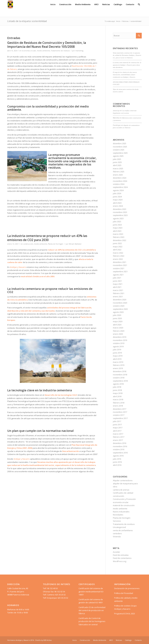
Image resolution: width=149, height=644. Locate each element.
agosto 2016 (118, 456)
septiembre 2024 (120, 187)
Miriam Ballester (75, 244)
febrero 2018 (119, 403)
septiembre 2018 (120, 381)
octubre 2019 (119, 343)
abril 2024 (117, 203)
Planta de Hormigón (56, 244)
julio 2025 (117, 159)
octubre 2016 (119, 449)
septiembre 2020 (120, 309)
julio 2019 (117, 350)
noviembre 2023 (120, 212)
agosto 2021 (118, 275)
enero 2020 (118, 334)
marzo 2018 (118, 399)
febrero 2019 (119, 365)
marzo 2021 (118, 290)
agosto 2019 (118, 346)
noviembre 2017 (120, 412)
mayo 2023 (118, 228)
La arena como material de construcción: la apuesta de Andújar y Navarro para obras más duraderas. (127, 65)
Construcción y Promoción (124, 499)
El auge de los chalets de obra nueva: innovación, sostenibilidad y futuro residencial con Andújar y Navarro (125, 75)
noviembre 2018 (120, 375)
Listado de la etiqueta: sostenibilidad (27, 21)
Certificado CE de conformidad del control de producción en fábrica (92, 610)
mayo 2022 (118, 247)
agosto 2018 (118, 384)
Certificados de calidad (123, 493)
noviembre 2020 (120, 303)
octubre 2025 (119, 150)
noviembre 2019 (120, 340)
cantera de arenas (121, 490)
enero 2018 (118, 406)
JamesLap (116, 111)
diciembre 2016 (120, 443)
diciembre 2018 (120, 371)
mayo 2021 (118, 284)
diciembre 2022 (120, 240)
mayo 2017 (118, 428)
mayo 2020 (118, 321)
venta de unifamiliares (123, 530)
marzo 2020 (118, 328)
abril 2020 (117, 325)
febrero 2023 (119, 237)
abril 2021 (117, 287)
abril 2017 (117, 431)
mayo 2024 (118, 200)
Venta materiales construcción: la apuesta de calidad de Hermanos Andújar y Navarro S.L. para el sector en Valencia (127, 55)
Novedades (118, 515)
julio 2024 (117, 193)
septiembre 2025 (120, 153)
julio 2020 (117, 315)
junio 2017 (117, 425)
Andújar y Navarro (18, 267)
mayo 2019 (118, 356)
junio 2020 (117, 318)
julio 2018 (117, 387)
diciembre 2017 (120, 409)
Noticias (125, 21)
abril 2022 (117, 250)
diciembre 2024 (120, 178)
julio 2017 (117, 421)
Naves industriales (121, 512)
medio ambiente (44, 51)
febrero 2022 (119, 256)
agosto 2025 (118, 156)
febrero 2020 (119, 331)
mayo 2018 (118, 393)
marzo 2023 (118, 234)
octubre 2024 (119, 184)
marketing (79, 51)
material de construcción (124, 505)
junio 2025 (117, 162)
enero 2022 (118, 259)
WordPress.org (120, 561)
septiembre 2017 (120, 418)
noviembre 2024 (120, 181)
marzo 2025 (118, 169)
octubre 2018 (119, 378)
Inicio (118, 21)
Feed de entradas (121, 555)
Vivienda (117, 537)
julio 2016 (117, 459)
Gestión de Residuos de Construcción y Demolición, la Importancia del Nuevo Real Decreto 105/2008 (47, 45)
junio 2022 (117, 243)
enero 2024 (118, 206)
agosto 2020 (118, 312)
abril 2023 (117, 231)
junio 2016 (117, 462)
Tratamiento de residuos (60, 51)
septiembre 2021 (120, 271)
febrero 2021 (119, 293)
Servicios (117, 521)
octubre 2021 (119, 268)
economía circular (29, 51)
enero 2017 (118, 440)
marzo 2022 (118, 253)
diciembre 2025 (120, 143)
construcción (28, 244)
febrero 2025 (119, 172)
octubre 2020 (119, 306)
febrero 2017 (119, 437)
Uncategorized (119, 527)
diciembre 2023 (120, 209)
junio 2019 (117, 353)
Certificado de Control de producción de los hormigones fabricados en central (92, 621)
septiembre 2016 (120, 453)
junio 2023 (117, 225)
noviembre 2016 (120, 446)
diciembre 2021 (120, 262)
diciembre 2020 (120, 300)
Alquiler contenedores (123, 480)
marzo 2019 (118, 362)
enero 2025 (118, 175)
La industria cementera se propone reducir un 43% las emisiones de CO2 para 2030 (47, 238)
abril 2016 (117, 465)
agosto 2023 (118, 218)
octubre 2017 (119, 415)
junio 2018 (117, 390)
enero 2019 (118, 368)
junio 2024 (117, 197)
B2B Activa (48, 640)
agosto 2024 (118, 190)
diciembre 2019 (120, 337)
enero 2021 (118, 297)
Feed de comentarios (122, 558)
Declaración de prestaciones (127, 588)
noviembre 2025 (120, 147)
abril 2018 (117, 396)
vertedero (117, 533)
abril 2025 (117, 165)
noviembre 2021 (120, 265)
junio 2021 (117, 281)
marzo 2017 (118, 434)
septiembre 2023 (120, 215)
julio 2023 (117, 222)
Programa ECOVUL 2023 (125, 614)
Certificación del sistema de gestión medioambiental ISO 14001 (91, 591)
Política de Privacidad (124, 593)
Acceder (116, 552)
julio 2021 (117, 278)
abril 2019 (117, 359)
